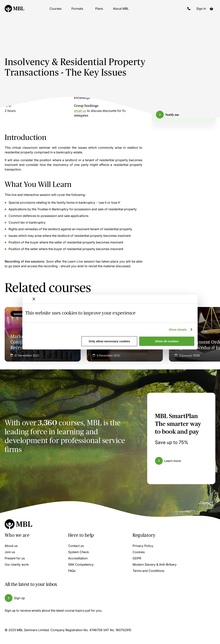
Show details (178, 330)
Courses (55, 12)
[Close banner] (34, 299)
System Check (79, 552)
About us (11, 546)
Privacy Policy (143, 546)
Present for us (15, 558)
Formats (77, 12)
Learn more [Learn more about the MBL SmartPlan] (173, 461)
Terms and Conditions (148, 571)
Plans (99, 12)
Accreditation (78, 558)
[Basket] (211, 12)
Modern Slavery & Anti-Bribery (155, 564)
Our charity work (17, 564)
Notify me (172, 115)
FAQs (72, 571)
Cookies (139, 552)
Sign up (19, 598)
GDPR (137, 558)
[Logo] (14, 12)
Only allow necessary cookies (110, 341)
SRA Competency (81, 564)
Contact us (76, 546)
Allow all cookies (167, 341)
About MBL (121, 12)
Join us (10, 552)
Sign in (201, 12)
